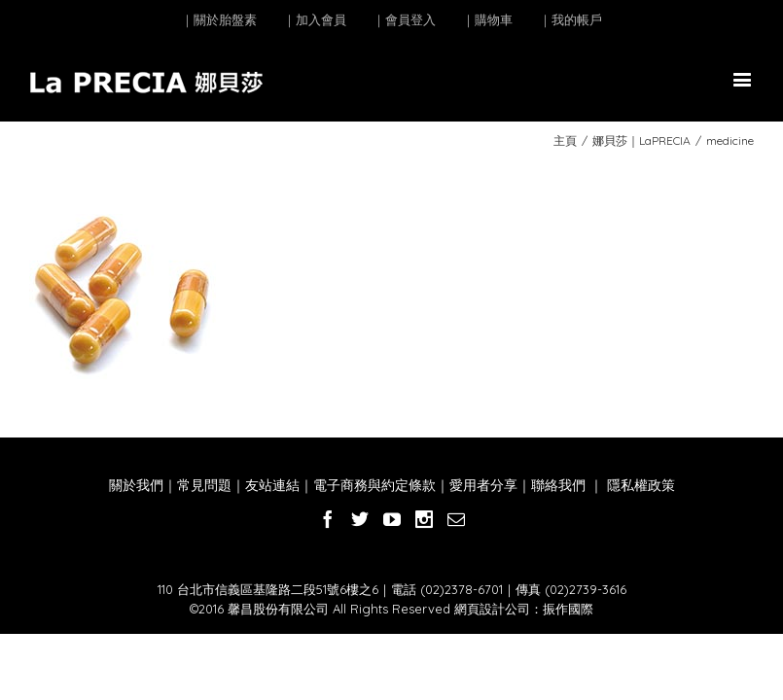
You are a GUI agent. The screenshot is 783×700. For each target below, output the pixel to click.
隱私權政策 (639, 485)
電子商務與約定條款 (374, 485)
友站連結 (272, 485)
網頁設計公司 (492, 609)
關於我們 (136, 485)
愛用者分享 (483, 485)
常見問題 (204, 485)
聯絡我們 (558, 485)
